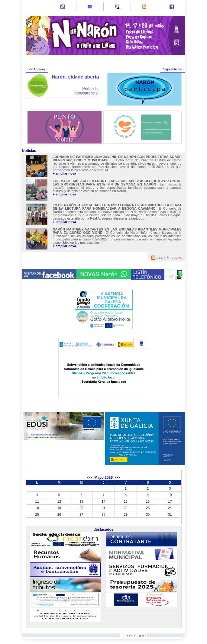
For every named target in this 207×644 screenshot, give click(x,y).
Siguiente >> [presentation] (173, 69)
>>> (117, 478)
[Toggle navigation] (31, 7)
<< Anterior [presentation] (37, 69)
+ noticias (174, 257)
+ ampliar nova (65, 174)
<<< (90, 478)
